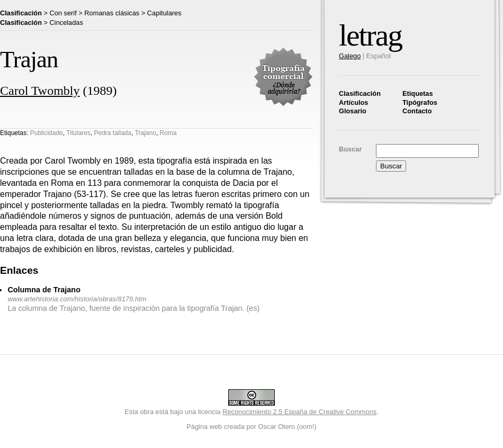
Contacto (417, 111)
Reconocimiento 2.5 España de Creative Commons (299, 412)
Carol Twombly (40, 91)
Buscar (350, 149)
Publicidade (47, 133)
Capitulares (164, 13)
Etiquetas (418, 93)
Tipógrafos (420, 102)
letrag (370, 35)
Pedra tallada (113, 133)
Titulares (78, 133)
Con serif (63, 13)
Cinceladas (66, 23)
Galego (350, 56)
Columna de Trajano (44, 290)
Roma (168, 133)
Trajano (146, 133)
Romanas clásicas (112, 13)
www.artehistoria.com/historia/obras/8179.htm (77, 299)
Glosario (353, 111)
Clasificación (360, 93)
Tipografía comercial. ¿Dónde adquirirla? (283, 77)
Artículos (353, 102)
